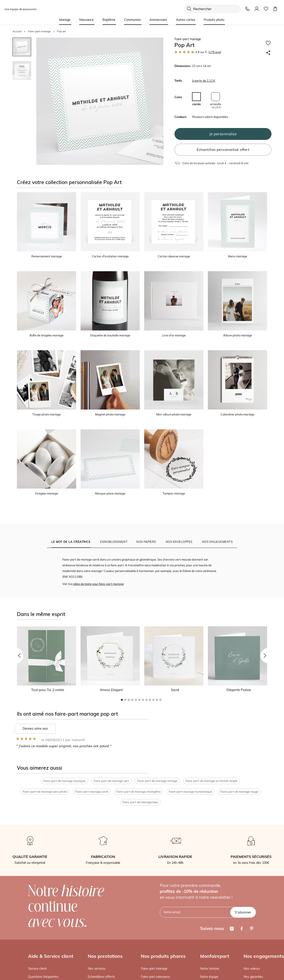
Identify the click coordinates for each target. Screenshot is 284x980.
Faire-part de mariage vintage (157, 781)
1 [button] (122, 700)
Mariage (65, 20)
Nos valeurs (252, 969)
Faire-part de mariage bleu (140, 802)
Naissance (86, 20)
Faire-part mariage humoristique (191, 792)
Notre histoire (210, 969)
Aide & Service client (51, 956)
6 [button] (139, 700)
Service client (37, 969)
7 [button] (143, 700)
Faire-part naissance (155, 977)
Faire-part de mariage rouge (239, 792)
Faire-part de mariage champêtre (138, 792)
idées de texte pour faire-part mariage (99, 584)
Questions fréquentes (43, 977)
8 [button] (146, 700)
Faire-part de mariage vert (111, 781)
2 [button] (125, 700)
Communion (132, 20)
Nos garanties (253, 977)
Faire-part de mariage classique (64, 781)
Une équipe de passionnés (21, 9)
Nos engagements (264, 956)
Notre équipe (209, 977)
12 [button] (160, 700)
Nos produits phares (163, 956)
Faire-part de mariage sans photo (45, 792)
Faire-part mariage (154, 969)
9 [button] (150, 700)
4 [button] (132, 700)
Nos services (97, 969)
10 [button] (153, 700)
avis (215, 52)
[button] (16, 656)
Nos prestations (105, 956)
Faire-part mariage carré (92, 792)
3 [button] (129, 700)
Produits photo (214, 20)
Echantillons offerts (101, 977)
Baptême (109, 20)
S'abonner (243, 912)
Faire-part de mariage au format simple (211, 781)
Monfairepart (215, 956)
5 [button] (136, 700)
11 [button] (157, 700)
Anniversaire (158, 20)
